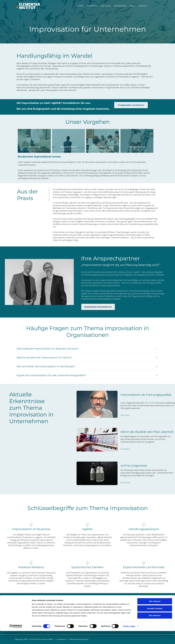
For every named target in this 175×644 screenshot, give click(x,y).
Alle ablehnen (155, 628)
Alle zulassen (155, 614)
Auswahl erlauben (155, 621)
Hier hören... (126, 483)
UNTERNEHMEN (94, 608)
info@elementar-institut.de (138, 608)
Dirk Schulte (150, 403)
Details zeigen (129, 639)
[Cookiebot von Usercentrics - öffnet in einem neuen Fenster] (16, 639)
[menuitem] (80, 6)
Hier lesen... (126, 415)
